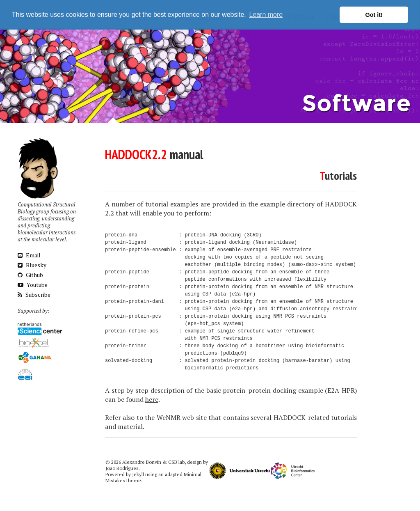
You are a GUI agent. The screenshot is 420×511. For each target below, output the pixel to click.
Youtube (33, 285)
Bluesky (32, 265)
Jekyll (138, 474)
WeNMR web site (182, 417)
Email (29, 255)
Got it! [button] (374, 15)
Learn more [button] (266, 15)
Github (30, 275)
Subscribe (34, 294)
